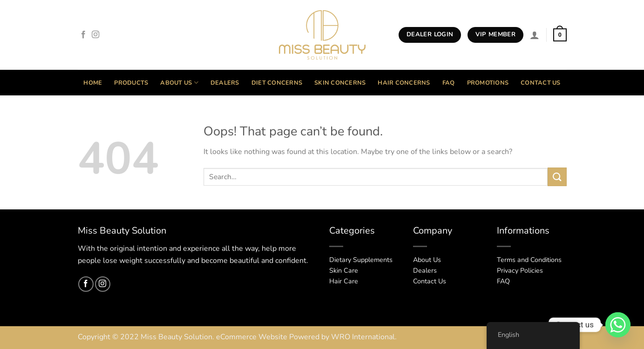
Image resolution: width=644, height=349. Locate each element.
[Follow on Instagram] (95, 35)
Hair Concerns (404, 83)
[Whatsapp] (618, 325)
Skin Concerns (340, 83)
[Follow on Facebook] (83, 35)
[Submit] (557, 177)
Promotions (488, 83)
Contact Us (541, 83)
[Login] (535, 35)
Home (93, 83)
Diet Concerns (277, 83)
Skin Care (344, 270)
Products (131, 83)
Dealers (225, 83)
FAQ (449, 83)
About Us (179, 83)
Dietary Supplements (361, 260)
